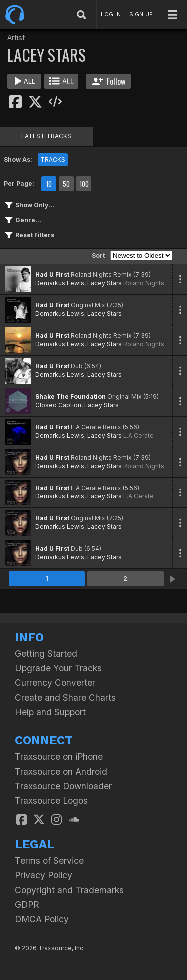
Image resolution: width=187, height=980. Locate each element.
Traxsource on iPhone (59, 757)
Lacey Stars (104, 283)
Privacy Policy (44, 875)
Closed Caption (58, 405)
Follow (108, 81)
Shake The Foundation (71, 396)
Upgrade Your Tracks (58, 668)
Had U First (52, 275)
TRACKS (53, 159)
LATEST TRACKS (46, 136)
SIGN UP (141, 14)
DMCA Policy (42, 919)
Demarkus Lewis (60, 283)
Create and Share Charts (65, 697)
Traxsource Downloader (63, 786)
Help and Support (50, 712)
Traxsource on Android (61, 772)
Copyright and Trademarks (69, 890)
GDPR (27, 904)
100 (84, 184)
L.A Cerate (138, 435)
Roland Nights (144, 283)
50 (66, 184)
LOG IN (111, 14)
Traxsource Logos (51, 801)
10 (49, 184)
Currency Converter (55, 682)
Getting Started (46, 653)
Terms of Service (49, 860)
